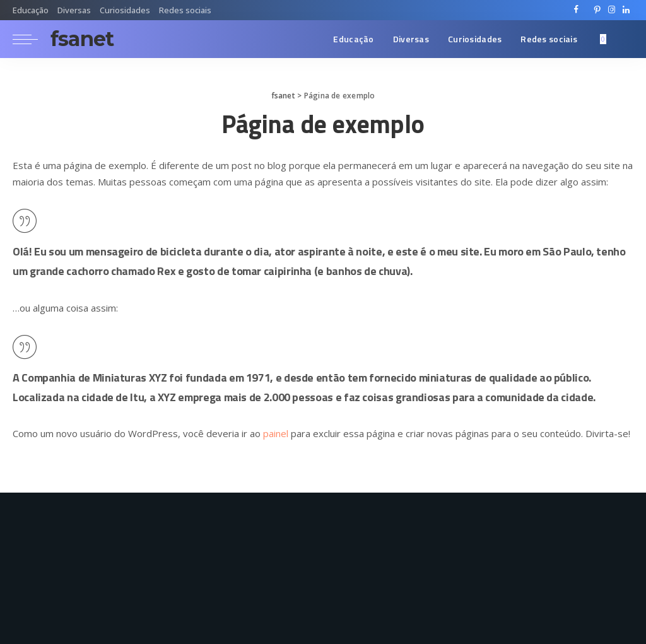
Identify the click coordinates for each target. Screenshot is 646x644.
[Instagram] (612, 10)
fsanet (82, 39)
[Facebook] (576, 10)
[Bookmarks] (604, 39)
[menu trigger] (32, 39)
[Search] (625, 39)
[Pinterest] (597, 10)
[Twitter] (587, 10)
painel (276, 433)
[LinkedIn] (626, 10)
